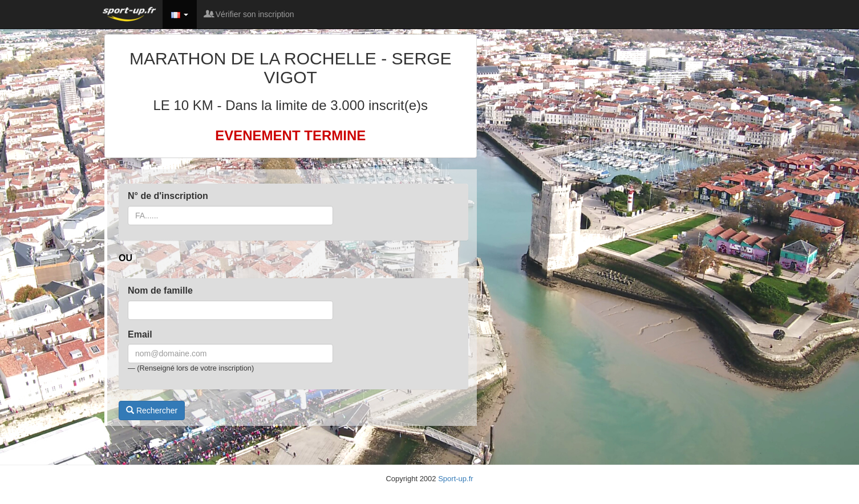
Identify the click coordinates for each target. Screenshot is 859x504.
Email (140, 334)
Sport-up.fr (455, 479)
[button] (180, 14)
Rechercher (152, 410)
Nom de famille (160, 290)
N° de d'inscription (168, 196)
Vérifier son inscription (250, 14)
